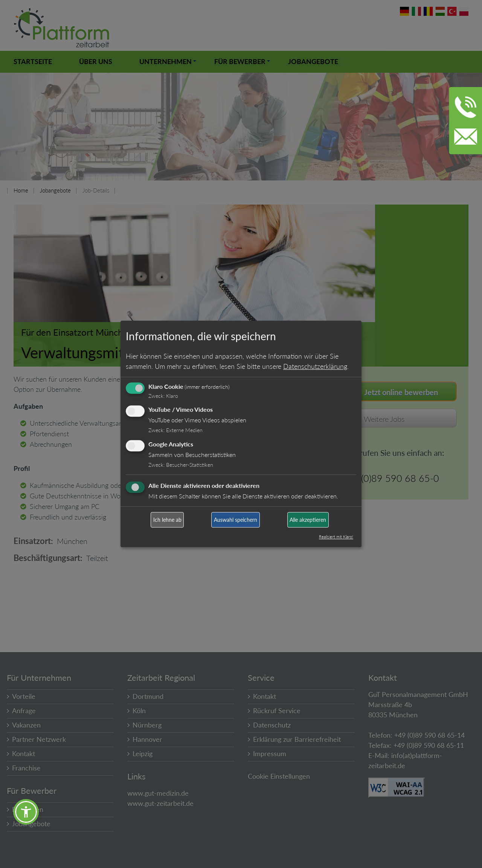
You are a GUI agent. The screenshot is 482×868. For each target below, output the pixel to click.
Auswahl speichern (236, 520)
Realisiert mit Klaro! (336, 537)
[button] (26, 812)
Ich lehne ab (167, 520)
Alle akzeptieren (308, 520)
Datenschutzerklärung (315, 366)
